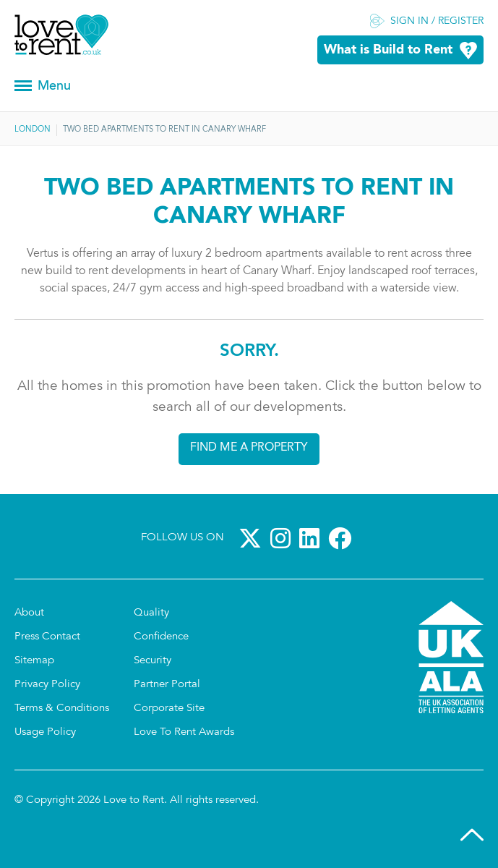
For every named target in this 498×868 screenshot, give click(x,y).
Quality (151, 613)
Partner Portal (167, 685)
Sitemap (34, 661)
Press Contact (47, 637)
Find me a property (249, 448)
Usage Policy (45, 732)
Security (153, 661)
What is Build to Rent (388, 50)
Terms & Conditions (62, 709)
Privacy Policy (47, 685)
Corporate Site (169, 709)
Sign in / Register (437, 22)
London (33, 130)
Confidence (161, 637)
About (29, 613)
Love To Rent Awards (184, 732)
